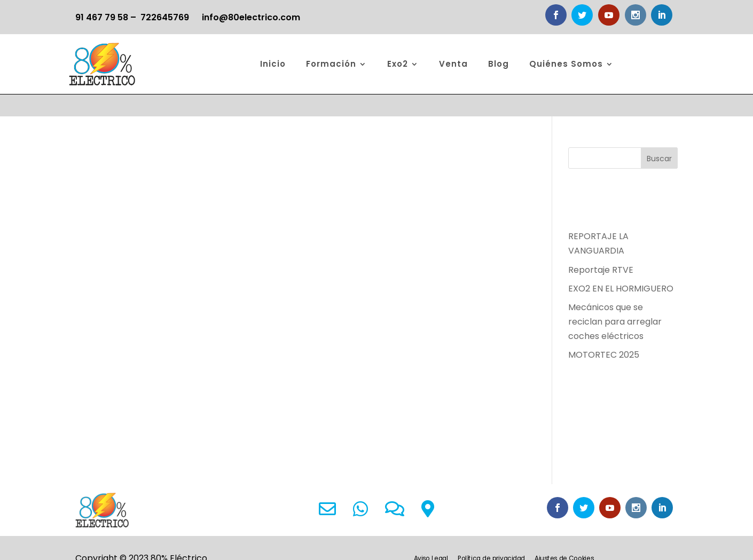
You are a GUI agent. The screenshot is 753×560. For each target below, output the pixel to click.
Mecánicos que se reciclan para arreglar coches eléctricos (615, 300)
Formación (331, 64)
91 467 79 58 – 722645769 (132, 17)
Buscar (659, 137)
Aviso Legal (431, 537)
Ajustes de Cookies (564, 537)
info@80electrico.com (251, 17)
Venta (453, 64)
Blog (499, 64)
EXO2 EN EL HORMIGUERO (621, 267)
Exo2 (398, 64)
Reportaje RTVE (601, 247)
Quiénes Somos (566, 64)
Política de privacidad (491, 537)
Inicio (273, 64)
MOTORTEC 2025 (604, 333)
